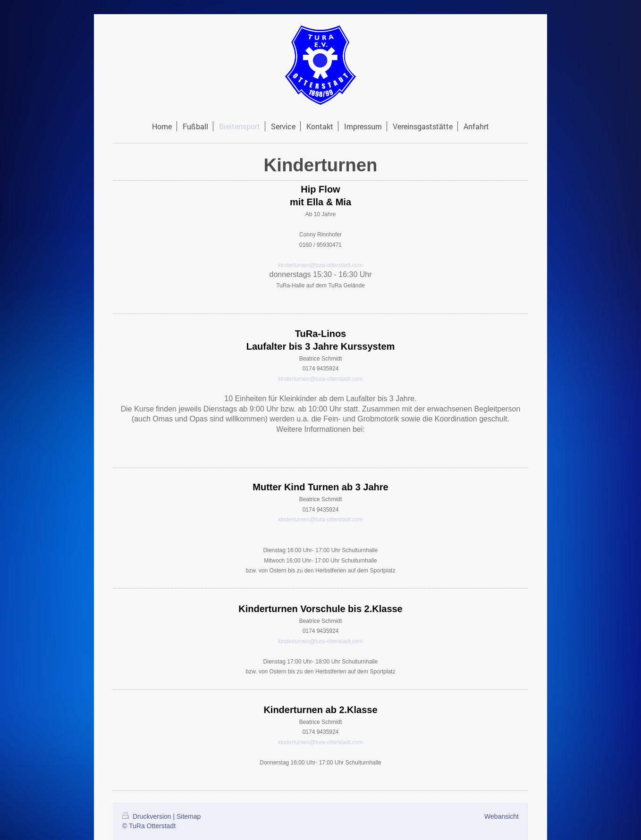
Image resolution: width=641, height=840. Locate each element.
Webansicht (502, 816)
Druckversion (148, 816)
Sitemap (189, 816)
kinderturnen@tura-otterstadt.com (320, 265)
